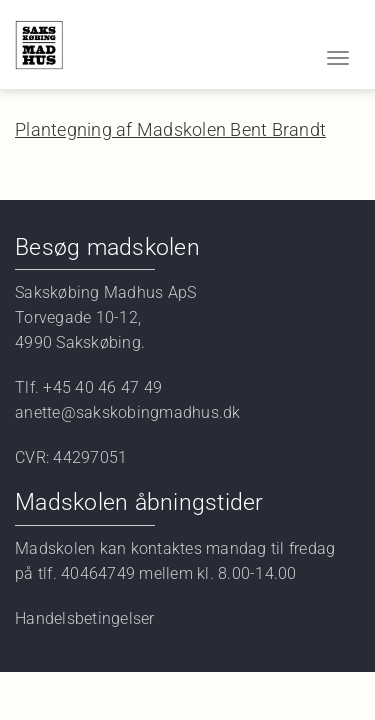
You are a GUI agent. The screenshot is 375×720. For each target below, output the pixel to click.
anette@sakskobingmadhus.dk (130, 412)
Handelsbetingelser (85, 618)
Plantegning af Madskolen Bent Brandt (170, 129)
